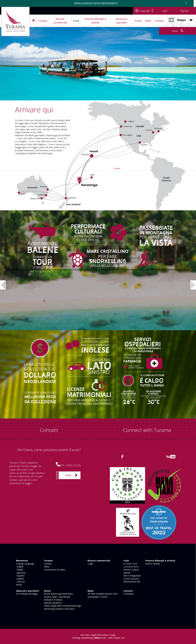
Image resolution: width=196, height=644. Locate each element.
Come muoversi (131, 579)
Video (46, 567)
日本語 (19, 570)
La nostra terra (131, 567)
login (113, 635)
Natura (127, 573)
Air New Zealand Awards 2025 (102, 594)
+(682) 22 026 (73, 465)
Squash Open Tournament (57, 597)
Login (90, 564)
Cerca (175, 31)
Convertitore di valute (54, 570)
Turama (47, 564)
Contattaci (128, 594)
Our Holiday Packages (27, 594)
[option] (29, 270)
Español (20, 576)
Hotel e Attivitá (152, 564)
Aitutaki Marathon (52, 603)
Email (68, 475)
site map (85, 635)
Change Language (25, 564)
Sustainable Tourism (97, 597)
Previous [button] (5, 282)
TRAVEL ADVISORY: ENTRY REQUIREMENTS (96, 3)
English (19, 567)
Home (19, 585)
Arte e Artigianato (132, 576)
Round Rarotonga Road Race (58, 594)
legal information (100, 635)
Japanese (21, 573)
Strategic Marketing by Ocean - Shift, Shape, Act (98, 638)
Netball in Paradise (53, 600)
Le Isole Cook (130, 564)
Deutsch (20, 582)
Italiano (20, 579)
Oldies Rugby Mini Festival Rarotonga (62, 606)
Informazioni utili (131, 582)
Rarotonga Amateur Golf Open (59, 609)
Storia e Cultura (131, 570)
